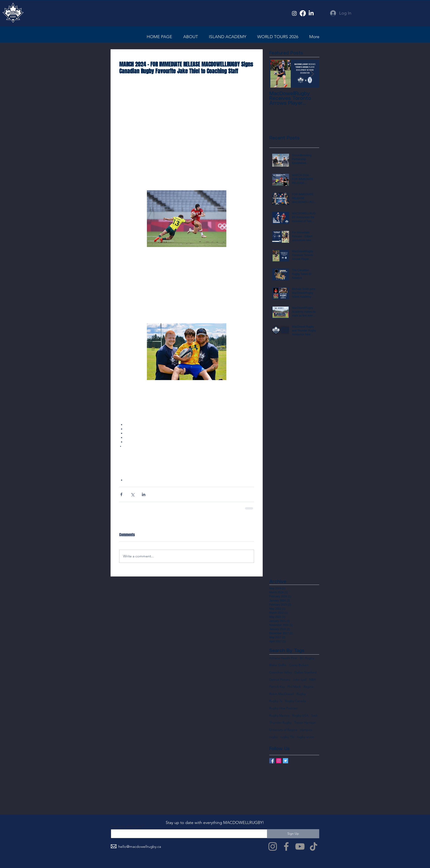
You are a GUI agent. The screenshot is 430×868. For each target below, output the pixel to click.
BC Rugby (307, 658)
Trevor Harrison (305, 722)
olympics (306, 730)
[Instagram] (294, 13)
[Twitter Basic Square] (285, 761)
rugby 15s (287, 737)
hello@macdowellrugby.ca (140, 847)
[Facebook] (303, 13)
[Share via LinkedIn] (144, 494)
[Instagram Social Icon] (279, 761)
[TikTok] (314, 846)
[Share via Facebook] (121, 494)
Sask (314, 715)
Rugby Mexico (279, 715)
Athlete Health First (283, 658)
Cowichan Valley (280, 672)
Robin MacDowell (282, 694)
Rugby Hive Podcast (283, 708)
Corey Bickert (299, 665)
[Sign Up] (293, 834)
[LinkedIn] (311, 13)
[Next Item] (312, 74)
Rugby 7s (276, 701)
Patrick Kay (277, 687)
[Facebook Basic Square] (272, 761)
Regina (308, 687)
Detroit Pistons (280, 680)
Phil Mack (294, 687)
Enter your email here (126, 826)
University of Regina (283, 730)
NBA (313, 680)
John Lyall (300, 680)
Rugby (301, 694)
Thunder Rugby (280, 722)
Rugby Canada (295, 701)
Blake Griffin (278, 665)
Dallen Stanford (305, 672)
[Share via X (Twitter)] (132, 494)
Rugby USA (300, 715)
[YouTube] (300, 846)
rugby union (306, 737)
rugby (273, 737)
